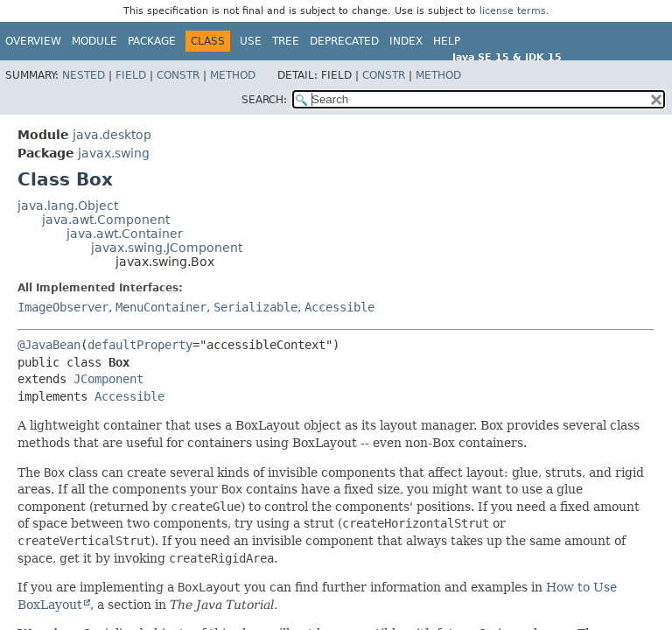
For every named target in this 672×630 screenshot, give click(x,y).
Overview (33, 41)
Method (233, 75)
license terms (513, 11)
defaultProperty (140, 345)
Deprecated (344, 41)
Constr (178, 75)
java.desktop (112, 135)
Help (447, 41)
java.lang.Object (68, 206)
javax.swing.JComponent (167, 248)
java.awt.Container (125, 234)
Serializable (255, 307)
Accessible (339, 307)
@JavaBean (49, 345)
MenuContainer (161, 307)
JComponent (108, 379)
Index (406, 41)
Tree (286, 41)
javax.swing (114, 153)
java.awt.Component (106, 220)
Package (152, 41)
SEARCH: (264, 100)
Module (94, 41)
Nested (84, 75)
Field (131, 75)
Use (251, 41)
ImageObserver (63, 307)
